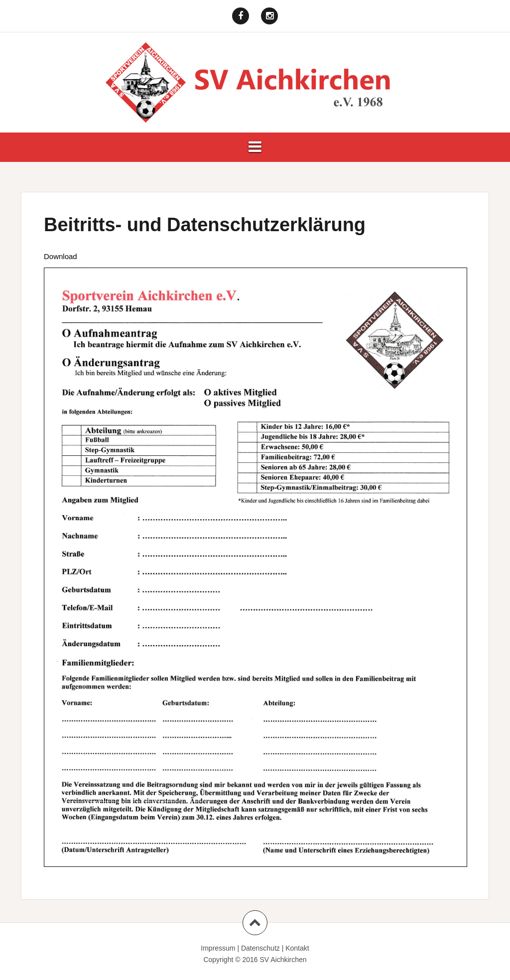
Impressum (218, 948)
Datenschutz (260, 948)
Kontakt (297, 948)
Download (61, 256)
